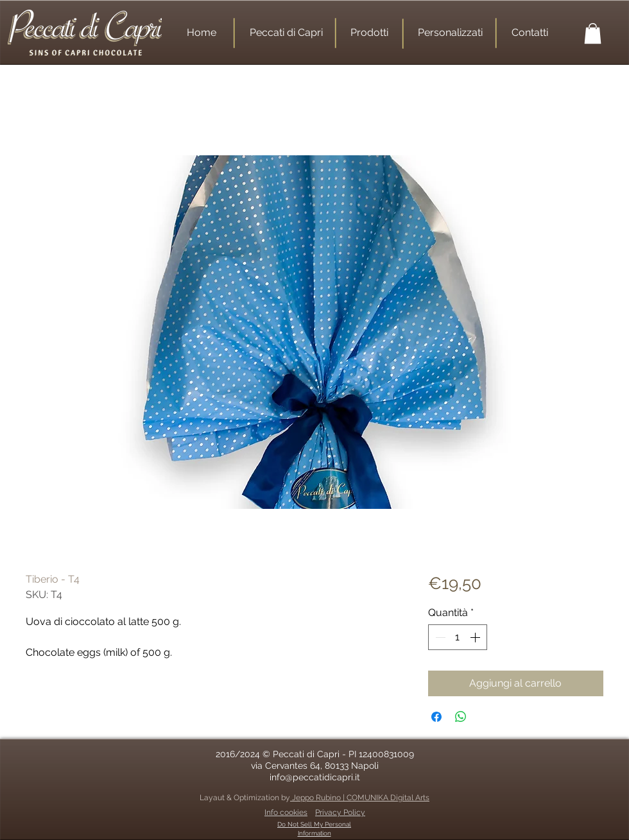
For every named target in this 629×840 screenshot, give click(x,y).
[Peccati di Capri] (286, 33)
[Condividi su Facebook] (436, 717)
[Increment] (476, 637)
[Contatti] (530, 33)
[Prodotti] (369, 33)
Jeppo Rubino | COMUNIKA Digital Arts (360, 798)
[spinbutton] (458, 637)
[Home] (201, 33)
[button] (593, 33)
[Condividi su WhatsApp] (461, 717)
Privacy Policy (340, 812)
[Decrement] (439, 637)
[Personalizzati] (450, 33)
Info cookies (286, 812)
